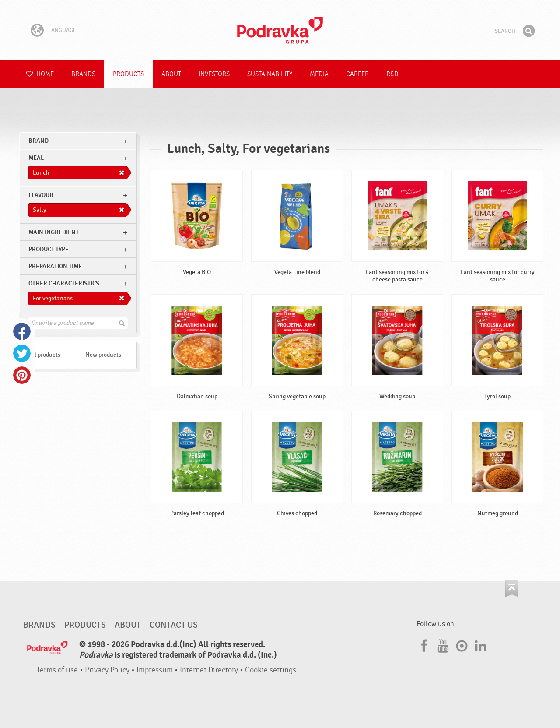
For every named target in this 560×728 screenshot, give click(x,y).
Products (128, 74)
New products (103, 355)
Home (40, 74)
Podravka (280, 30)
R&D (392, 74)
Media (319, 74)
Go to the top (512, 589)
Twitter (22, 353)
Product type (49, 249)
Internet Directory (209, 670)
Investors (214, 74)
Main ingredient (54, 232)
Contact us (174, 625)
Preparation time (55, 266)
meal (36, 158)
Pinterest (22, 375)
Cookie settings (271, 670)
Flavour (41, 195)
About (171, 74)
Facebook (22, 331)
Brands (83, 74)
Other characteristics (64, 283)
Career (357, 74)
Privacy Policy (107, 670)
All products (45, 355)
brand (38, 141)
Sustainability (270, 74)
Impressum (155, 670)
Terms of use (57, 670)
